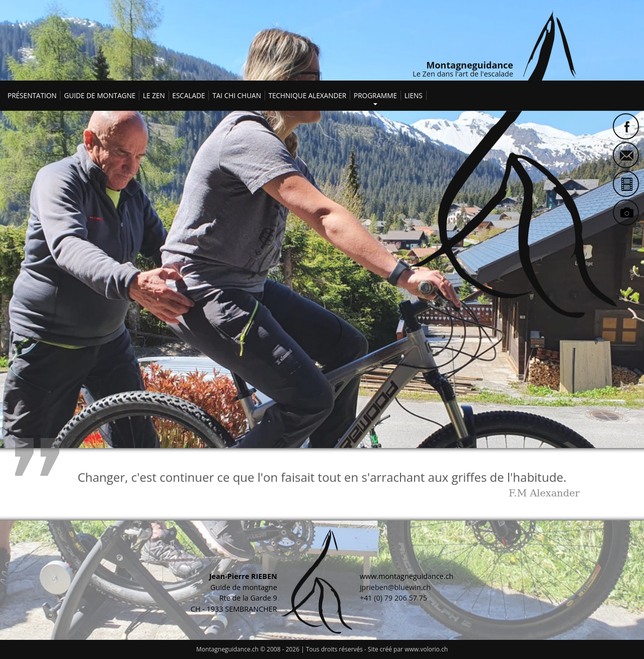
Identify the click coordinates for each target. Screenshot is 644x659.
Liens (414, 95)
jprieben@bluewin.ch (395, 587)
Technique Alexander (307, 95)
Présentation (32, 95)
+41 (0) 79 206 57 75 (393, 598)
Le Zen (154, 95)
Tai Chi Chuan (237, 95)
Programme (375, 94)
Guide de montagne (100, 95)
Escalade (188, 95)
